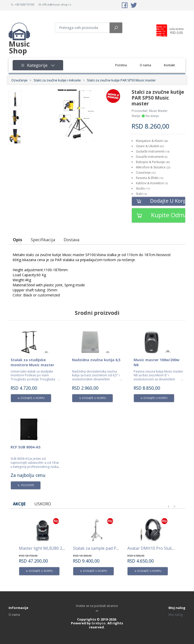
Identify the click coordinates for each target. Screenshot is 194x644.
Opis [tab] (18, 240)
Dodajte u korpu (159, 201)
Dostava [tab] (71, 240)
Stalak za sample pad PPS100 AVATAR (109, 548)
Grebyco (99, 623)
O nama (145, 65)
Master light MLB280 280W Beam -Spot (56, 548)
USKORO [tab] (43, 504)
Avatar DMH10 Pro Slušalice (154, 548)
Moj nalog (176, 615)
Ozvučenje (19, 80)
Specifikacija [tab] (43, 240)
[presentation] (169, 507)
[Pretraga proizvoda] (82, 28)
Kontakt (169, 65)
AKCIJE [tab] (19, 504)
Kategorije (38, 65)
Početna (124, 65)
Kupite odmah (159, 215)
